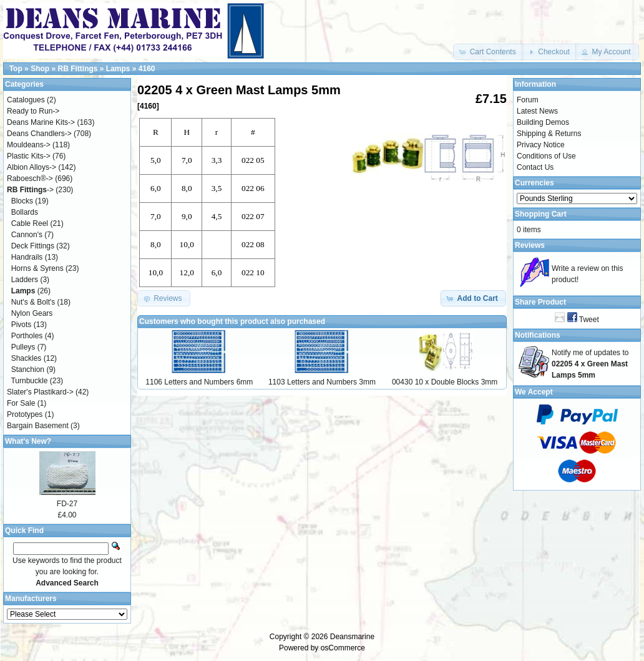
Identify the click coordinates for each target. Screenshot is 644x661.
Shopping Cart (541, 214)
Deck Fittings (33, 246)
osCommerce (343, 648)
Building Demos (543, 122)
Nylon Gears (32, 313)
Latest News (537, 111)
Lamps (118, 69)
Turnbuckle (29, 381)
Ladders (25, 280)
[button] (488, 52)
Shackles (27, 358)
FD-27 (67, 504)
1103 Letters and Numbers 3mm (322, 382)
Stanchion (28, 370)
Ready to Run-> (33, 111)
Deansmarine (352, 637)
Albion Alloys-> (32, 167)
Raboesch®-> (30, 179)
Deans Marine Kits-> (41, 122)
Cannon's (27, 235)
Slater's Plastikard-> (40, 392)
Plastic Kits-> (29, 156)
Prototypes (25, 414)
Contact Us (535, 167)
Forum (528, 100)
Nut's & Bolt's (33, 302)
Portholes (27, 336)
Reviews (530, 245)
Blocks (22, 201)
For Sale (21, 403)
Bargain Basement (38, 426)
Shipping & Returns (549, 134)
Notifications (538, 335)
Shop (40, 69)
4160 (147, 69)
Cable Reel (30, 223)
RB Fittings (77, 69)
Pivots (22, 325)
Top (16, 69)
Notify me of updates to (590, 364)
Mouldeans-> (29, 145)
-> (30, 190)
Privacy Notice (541, 145)
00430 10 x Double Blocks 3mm (445, 382)
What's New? (28, 441)
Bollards (25, 212)
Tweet (589, 320)
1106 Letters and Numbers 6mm (199, 382)
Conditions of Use (546, 156)
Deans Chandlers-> (39, 134)
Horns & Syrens (37, 268)
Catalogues (26, 100)
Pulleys (23, 347)
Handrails (27, 257)
